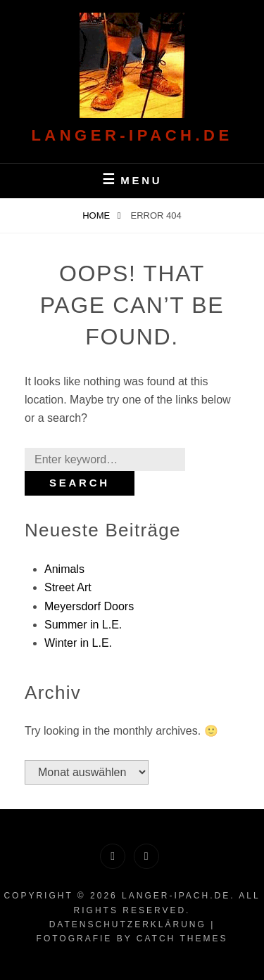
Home (98, 215)
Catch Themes (182, 939)
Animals (64, 569)
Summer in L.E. (83, 625)
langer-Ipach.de (132, 135)
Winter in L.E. (78, 643)
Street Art (68, 587)
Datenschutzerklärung (128, 924)
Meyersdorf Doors (89, 606)
